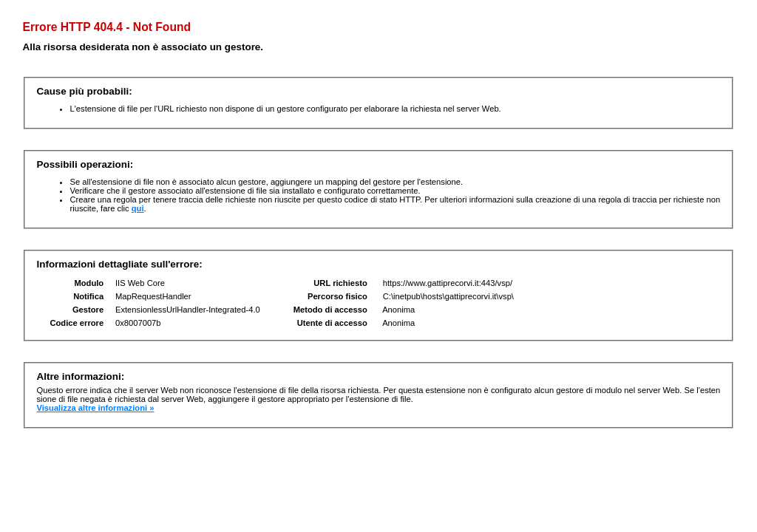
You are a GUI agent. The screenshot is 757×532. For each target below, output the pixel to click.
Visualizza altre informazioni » (95, 408)
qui (138, 208)
